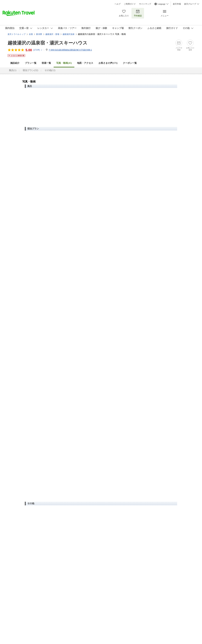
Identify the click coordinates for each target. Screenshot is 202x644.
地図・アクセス (85, 63)
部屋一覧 (46, 63)
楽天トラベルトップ (17, 34)
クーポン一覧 (130, 63)
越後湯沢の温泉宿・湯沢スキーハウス (48, 43)
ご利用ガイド (130, 4)
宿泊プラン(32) (30, 70)
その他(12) (50, 70)
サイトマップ (145, 4)
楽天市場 (177, 4)
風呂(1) (13, 70)
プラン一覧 (31, 63)
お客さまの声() (108, 63)
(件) (38, 50)
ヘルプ (118, 4)
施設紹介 (15, 63)
